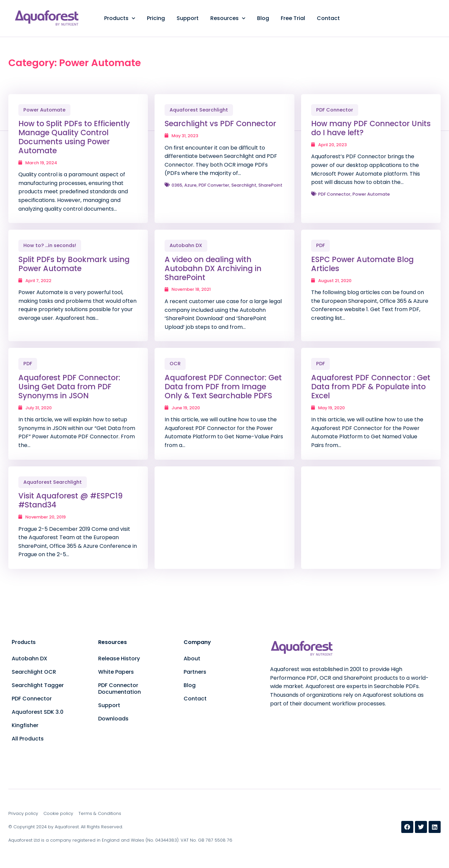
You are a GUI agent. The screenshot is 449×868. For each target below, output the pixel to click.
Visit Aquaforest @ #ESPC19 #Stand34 (70, 500)
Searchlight (244, 185)
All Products (28, 739)
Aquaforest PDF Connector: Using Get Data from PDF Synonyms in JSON (69, 387)
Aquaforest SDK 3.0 (38, 712)
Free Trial (293, 18)
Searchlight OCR (34, 672)
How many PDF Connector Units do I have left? (371, 128)
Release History (119, 659)
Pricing (156, 18)
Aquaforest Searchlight (199, 110)
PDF (320, 245)
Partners (195, 672)
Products (120, 18)
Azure (190, 185)
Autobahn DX (186, 245)
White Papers (116, 672)
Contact (328, 18)
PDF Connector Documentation (120, 689)
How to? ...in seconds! (50, 245)
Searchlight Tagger (38, 685)
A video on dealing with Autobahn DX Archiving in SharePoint (213, 268)
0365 (177, 185)
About (192, 659)
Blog (263, 18)
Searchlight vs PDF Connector (220, 124)
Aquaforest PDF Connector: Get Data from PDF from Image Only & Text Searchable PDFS (223, 387)
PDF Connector (335, 110)
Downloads (113, 719)
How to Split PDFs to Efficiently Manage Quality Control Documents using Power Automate (74, 137)
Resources (228, 18)
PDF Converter (214, 185)
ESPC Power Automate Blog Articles (362, 264)
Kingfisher (25, 725)
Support (188, 18)
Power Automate (44, 110)
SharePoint (270, 185)
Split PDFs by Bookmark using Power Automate (74, 264)
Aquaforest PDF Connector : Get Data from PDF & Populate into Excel (371, 387)
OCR (175, 364)
